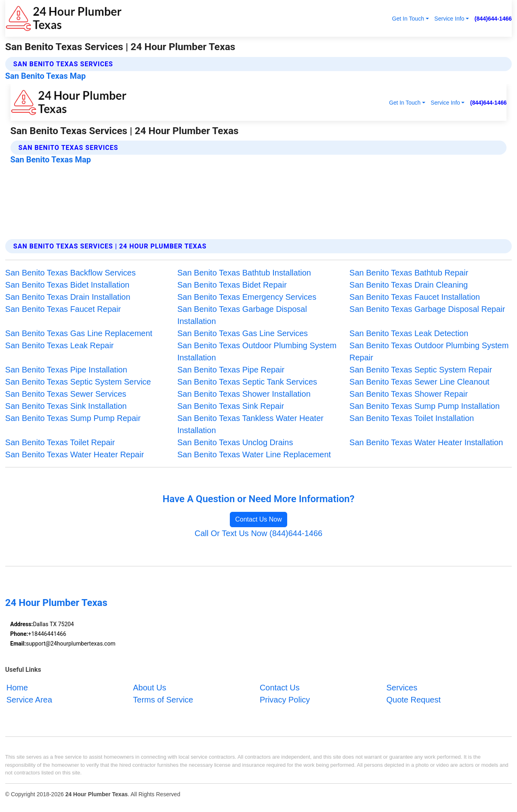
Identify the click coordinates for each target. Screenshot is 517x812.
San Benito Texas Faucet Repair (63, 309)
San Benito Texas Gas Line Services (243, 333)
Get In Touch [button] (408, 19)
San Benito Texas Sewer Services (66, 394)
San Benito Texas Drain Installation (68, 297)
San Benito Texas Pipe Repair (231, 370)
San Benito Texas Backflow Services (70, 273)
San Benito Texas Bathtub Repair (409, 273)
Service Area (29, 700)
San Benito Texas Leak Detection (409, 333)
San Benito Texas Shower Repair (409, 394)
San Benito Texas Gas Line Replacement (79, 333)
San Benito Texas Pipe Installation (66, 370)
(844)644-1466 (493, 19)
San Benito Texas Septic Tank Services (247, 382)
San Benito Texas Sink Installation (66, 406)
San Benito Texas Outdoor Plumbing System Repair (429, 351)
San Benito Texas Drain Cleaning (409, 285)
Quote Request (413, 700)
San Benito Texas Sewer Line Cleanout (419, 382)
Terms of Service (163, 700)
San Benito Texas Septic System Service (78, 382)
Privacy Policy (285, 700)
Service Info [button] (449, 19)
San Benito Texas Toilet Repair (60, 442)
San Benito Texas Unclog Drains (235, 442)
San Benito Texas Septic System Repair (421, 370)
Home (17, 688)
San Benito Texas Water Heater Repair (75, 454)
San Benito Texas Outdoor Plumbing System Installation (257, 351)
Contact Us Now (258, 519)
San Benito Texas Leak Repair (60, 345)
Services (402, 688)
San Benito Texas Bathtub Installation (244, 273)
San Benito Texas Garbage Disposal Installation (242, 315)
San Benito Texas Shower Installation (244, 394)
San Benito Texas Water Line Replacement (254, 454)
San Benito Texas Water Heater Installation (426, 442)
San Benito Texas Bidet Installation (67, 285)
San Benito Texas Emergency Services (247, 297)
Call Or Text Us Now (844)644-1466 (258, 533)
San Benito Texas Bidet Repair (232, 285)
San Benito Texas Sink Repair (231, 406)
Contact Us (280, 688)
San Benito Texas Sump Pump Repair (73, 418)
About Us (149, 688)
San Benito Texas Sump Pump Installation (425, 406)
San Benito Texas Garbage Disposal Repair (427, 309)
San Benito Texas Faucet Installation (415, 297)
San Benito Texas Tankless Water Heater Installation (250, 424)
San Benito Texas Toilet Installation (412, 418)
